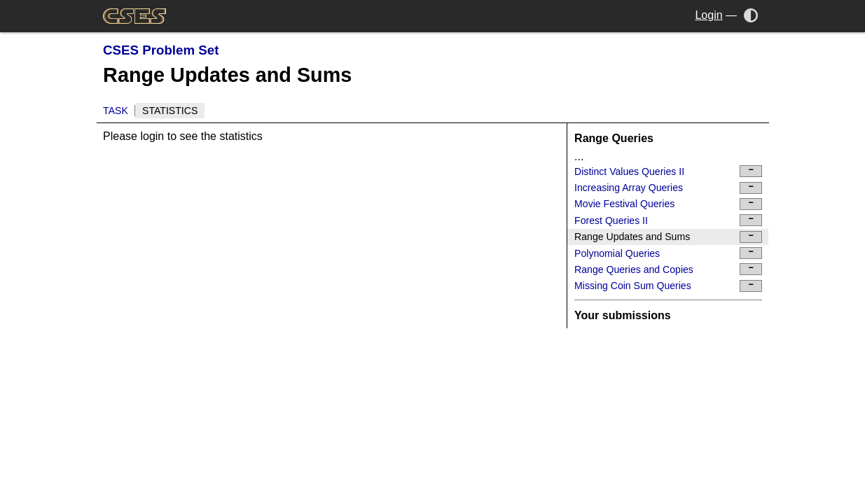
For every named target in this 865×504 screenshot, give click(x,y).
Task (116, 111)
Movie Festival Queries (668, 204)
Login (708, 15)
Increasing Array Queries (668, 188)
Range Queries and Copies (668, 269)
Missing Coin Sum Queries (668, 286)
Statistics (170, 111)
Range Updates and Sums (668, 237)
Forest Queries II (668, 220)
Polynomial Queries (668, 253)
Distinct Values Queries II (668, 171)
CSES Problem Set (161, 50)
